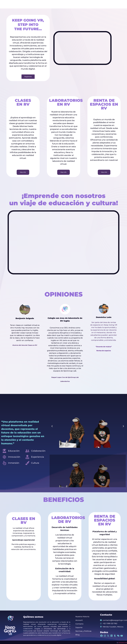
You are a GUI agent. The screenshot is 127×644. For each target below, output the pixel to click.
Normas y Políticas (83, 631)
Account (79, 620)
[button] (52, 426)
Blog (78, 635)
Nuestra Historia (82, 617)
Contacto (79, 624)
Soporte (79, 627)
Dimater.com (123, 643)
